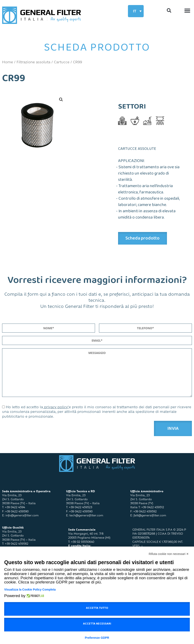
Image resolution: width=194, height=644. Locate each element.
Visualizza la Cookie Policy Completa (30, 590)
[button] (187, 10)
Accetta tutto (97, 609)
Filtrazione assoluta (33, 62)
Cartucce (62, 62)
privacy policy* (56, 408)
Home (8, 62)
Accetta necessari (97, 625)
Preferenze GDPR (97, 638)
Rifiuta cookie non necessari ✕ (169, 554)
